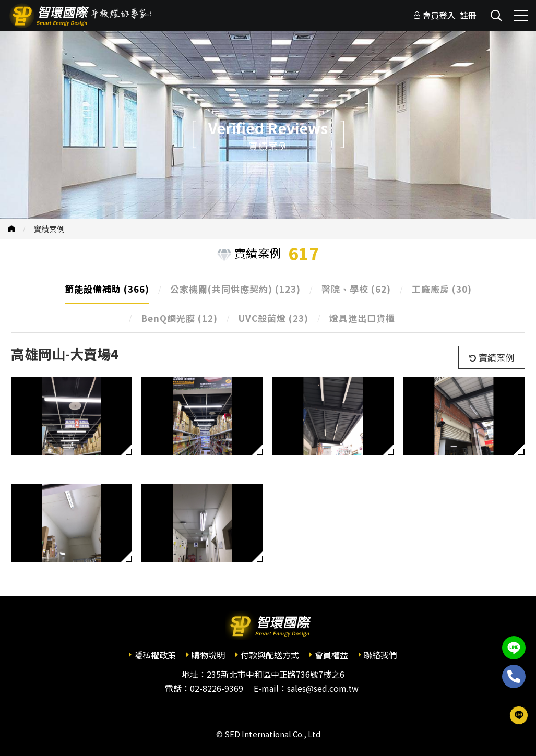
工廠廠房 (442, 289)
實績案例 (49, 229)
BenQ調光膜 (179, 318)
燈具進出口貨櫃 (362, 318)
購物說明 (208, 655)
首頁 (11, 229)
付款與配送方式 (270, 655)
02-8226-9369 (217, 688)
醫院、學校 (356, 289)
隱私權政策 (155, 655)
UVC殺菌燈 (273, 318)
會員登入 (439, 15)
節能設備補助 (107, 289)
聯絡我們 (380, 655)
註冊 (468, 15)
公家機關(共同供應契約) (235, 289)
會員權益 (331, 655)
